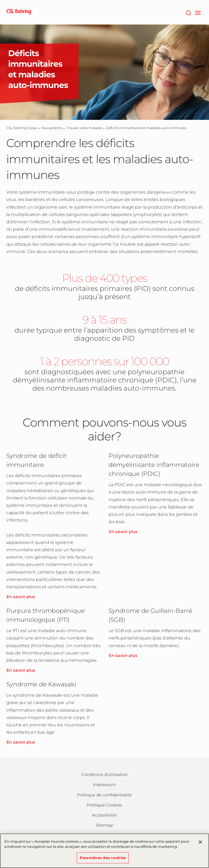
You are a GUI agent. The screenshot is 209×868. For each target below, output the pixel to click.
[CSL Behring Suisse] (22, 128)
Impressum (104, 785)
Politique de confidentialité (104, 795)
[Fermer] (200, 845)
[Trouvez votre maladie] (84, 128)
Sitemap (104, 825)
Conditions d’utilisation (104, 774)
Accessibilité (104, 815)
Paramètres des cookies (103, 861)
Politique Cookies (104, 805)
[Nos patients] (52, 128)
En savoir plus (21, 597)
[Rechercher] (188, 12)
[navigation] (198, 12)
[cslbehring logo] (19, 12)
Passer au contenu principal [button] (0, 0)
